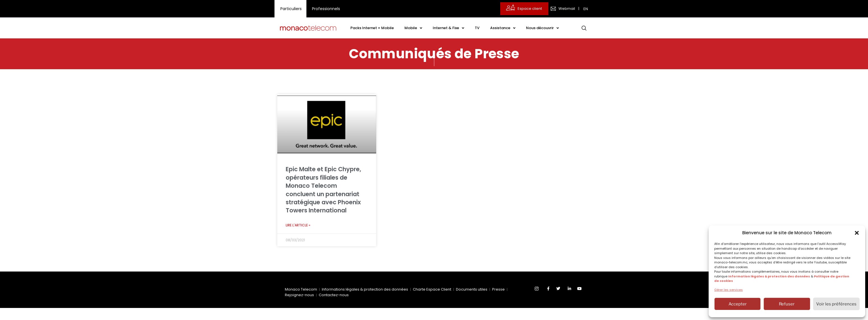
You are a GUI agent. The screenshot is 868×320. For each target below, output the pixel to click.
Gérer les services (729, 290)
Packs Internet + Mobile (372, 28)
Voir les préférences (836, 304)
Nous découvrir (542, 28)
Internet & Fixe (448, 28)
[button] (857, 233)
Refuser (787, 304)
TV (477, 28)
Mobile (413, 28)
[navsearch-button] (584, 28)
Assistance (503, 28)
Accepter (738, 304)
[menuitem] (586, 9)
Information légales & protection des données (769, 276)
